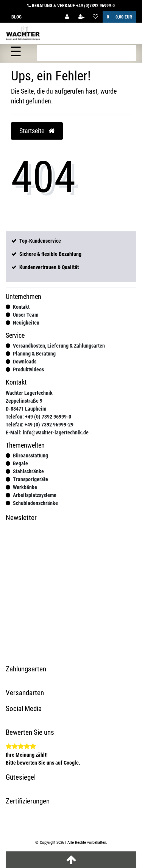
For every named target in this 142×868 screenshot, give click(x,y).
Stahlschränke (28, 471)
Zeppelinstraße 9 (24, 401)
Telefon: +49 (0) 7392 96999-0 (38, 417)
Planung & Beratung (34, 354)
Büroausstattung (30, 456)
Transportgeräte (30, 479)
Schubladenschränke (35, 503)
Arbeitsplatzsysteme (35, 495)
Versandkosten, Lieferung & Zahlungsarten (59, 346)
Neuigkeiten (26, 323)
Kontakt (21, 307)
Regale (20, 463)
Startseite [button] (37, 131)
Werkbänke (25, 487)
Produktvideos (28, 369)
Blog (16, 17)
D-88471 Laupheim (26, 409)
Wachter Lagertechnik (29, 393)
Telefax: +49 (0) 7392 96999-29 (40, 425)
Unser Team (26, 315)
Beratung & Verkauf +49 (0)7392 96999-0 (71, 6)
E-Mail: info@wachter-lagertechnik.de (47, 432)
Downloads (25, 362)
